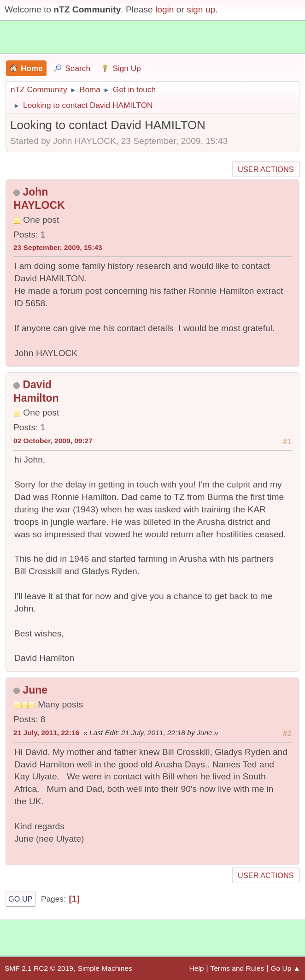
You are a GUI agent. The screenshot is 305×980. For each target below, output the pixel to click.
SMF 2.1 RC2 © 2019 (39, 968)
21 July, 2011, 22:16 (46, 733)
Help (197, 968)
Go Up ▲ (285, 968)
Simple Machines (105, 968)
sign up (201, 9)
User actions (266, 169)
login (165, 9)
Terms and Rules (238, 968)
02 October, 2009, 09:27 (53, 441)
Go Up (21, 899)
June (35, 690)
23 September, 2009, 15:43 (58, 247)
